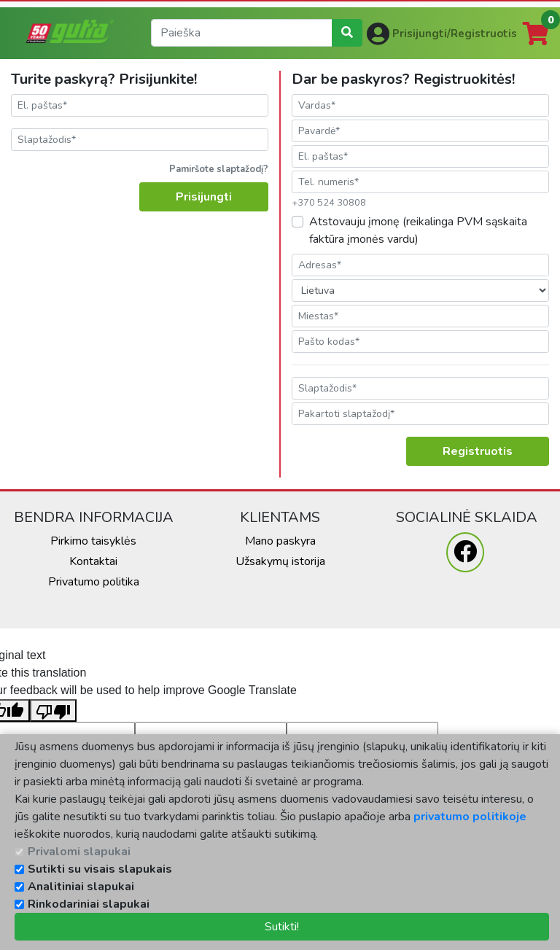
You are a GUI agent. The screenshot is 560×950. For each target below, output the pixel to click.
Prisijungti (204, 197)
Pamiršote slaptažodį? (219, 169)
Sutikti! (282, 927)
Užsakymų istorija (280, 561)
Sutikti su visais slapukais (100, 869)
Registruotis (478, 451)
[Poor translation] (53, 710)
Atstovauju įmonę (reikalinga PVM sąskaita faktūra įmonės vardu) (418, 230)
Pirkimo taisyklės (93, 541)
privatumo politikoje (470, 817)
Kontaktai (93, 561)
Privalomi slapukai (79, 852)
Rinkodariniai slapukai (89, 904)
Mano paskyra (280, 541)
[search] (242, 33)
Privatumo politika (94, 582)
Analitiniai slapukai (81, 887)
